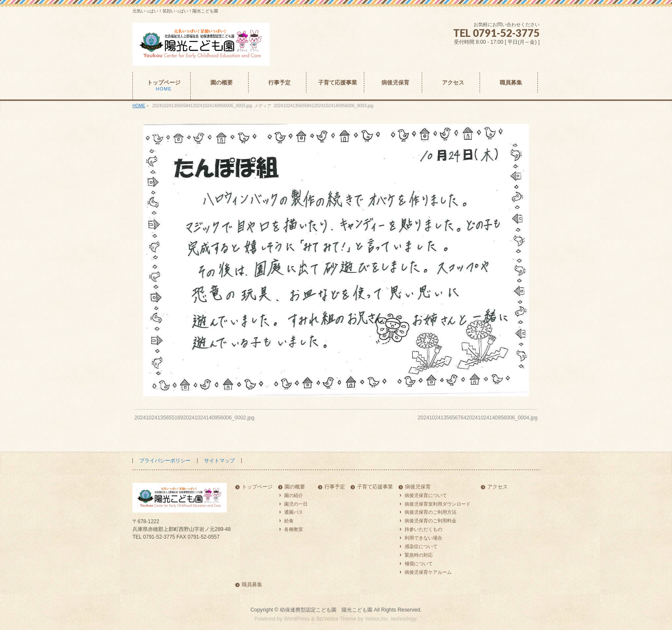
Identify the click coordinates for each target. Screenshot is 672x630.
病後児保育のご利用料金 (430, 521)
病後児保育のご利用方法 (430, 512)
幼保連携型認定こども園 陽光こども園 (326, 610)
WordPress (297, 619)
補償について (419, 564)
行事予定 (335, 487)
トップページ (257, 487)
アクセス (498, 487)
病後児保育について (426, 495)
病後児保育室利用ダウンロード (438, 504)
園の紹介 (294, 495)
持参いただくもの (423, 529)
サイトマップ (219, 461)
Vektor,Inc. (377, 619)
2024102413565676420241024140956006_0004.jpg (478, 418)
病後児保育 (418, 487)
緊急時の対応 (419, 555)
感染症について (421, 546)
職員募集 (252, 585)
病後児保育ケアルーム (428, 572)
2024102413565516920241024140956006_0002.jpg (195, 418)
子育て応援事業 (375, 487)
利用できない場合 (423, 538)
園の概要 (295, 487)
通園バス (294, 512)
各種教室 (294, 529)
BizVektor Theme (336, 619)
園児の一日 (296, 504)
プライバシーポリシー (165, 461)
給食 (289, 521)
